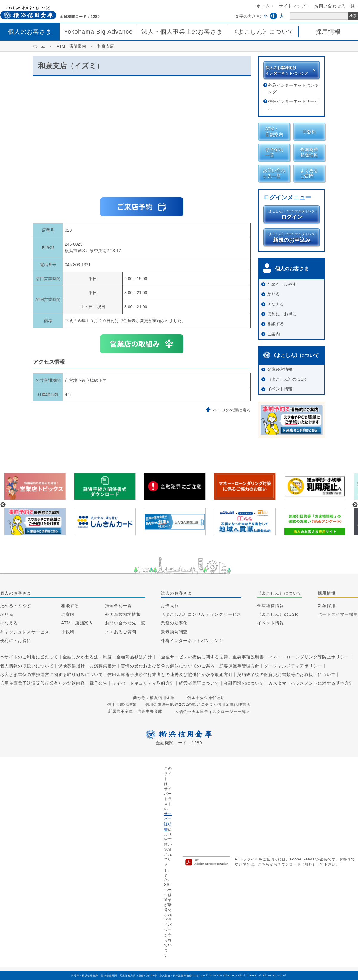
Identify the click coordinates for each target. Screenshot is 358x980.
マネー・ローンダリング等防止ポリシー (309, 657)
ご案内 (68, 614)
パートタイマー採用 (338, 614)
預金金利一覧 (118, 606)
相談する (70, 606)
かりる (7, 614)
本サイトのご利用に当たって (29, 657)
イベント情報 (271, 623)
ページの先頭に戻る (232, 410)
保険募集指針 (72, 666)
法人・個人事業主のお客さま (182, 32)
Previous (3, 505)
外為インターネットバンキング (293, 89)
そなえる (9, 623)
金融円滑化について (244, 683)
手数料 (68, 632)
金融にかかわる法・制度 (87, 657)
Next (355, 505)
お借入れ (170, 606)
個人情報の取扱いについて (27, 666)
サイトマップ (292, 6)
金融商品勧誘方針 (134, 657)
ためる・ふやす (16, 606)
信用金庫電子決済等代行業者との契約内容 (43, 683)
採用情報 (328, 32)
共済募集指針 (103, 666)
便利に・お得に (16, 641)
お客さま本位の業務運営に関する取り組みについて (51, 674)
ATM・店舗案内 (77, 623)
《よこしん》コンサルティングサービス (201, 614)
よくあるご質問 (121, 632)
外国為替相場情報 (123, 614)
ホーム (263, 6)
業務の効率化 (174, 623)
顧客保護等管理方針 (239, 666)
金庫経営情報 (271, 606)
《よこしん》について (263, 32)
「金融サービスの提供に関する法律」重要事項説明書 (210, 657)
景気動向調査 (174, 632)
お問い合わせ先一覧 (335, 6)
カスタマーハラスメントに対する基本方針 (311, 683)
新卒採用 (327, 606)
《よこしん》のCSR (278, 614)
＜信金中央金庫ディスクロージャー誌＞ (212, 711)
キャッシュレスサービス (25, 632)
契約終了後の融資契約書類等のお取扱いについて (286, 674)
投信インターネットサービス (293, 105)
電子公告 (98, 683)
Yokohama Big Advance (98, 32)
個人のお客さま (30, 32)
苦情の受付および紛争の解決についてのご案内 (168, 666)
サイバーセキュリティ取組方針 (143, 683)
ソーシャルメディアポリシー (293, 666)
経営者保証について (199, 683)
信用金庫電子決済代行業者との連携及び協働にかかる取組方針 (170, 674)
